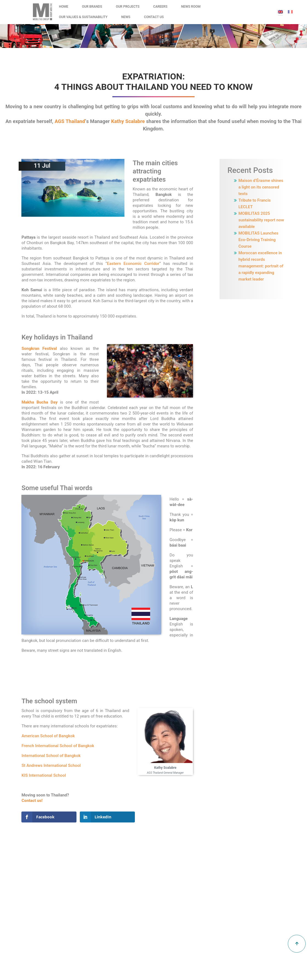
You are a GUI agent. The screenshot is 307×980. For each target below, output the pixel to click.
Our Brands (92, 7)
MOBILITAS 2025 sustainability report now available (261, 220)
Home (64, 7)
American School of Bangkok (48, 736)
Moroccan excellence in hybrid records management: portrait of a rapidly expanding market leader (261, 266)
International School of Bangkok (51, 756)
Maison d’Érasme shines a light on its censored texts (261, 187)
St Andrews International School (51, 765)
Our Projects (128, 7)
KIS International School (44, 775)
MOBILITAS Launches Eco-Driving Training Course (258, 240)
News (126, 17)
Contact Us (154, 17)
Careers (160, 7)
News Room (191, 7)
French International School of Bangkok (58, 746)
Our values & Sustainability (83, 17)
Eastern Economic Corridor (133, 264)
